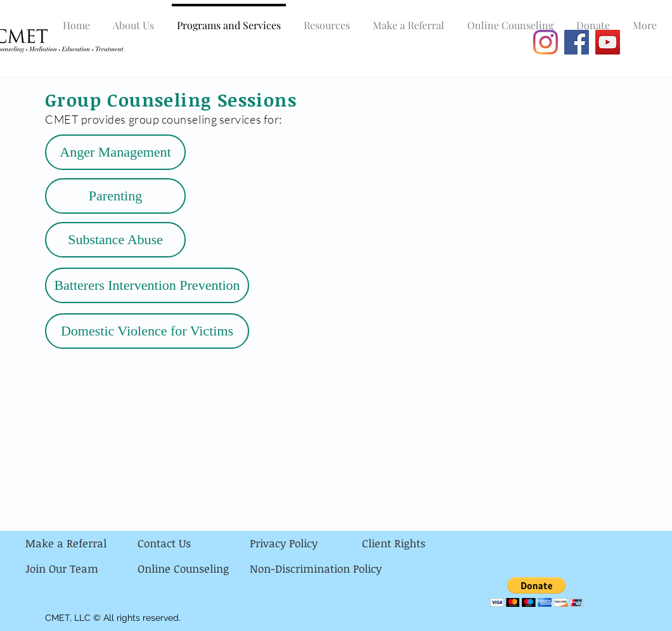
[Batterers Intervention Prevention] (147, 285)
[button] (537, 592)
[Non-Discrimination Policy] (316, 569)
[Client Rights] (418, 543)
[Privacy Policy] (306, 543)
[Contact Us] (194, 543)
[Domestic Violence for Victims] (147, 331)
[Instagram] (546, 42)
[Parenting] (115, 196)
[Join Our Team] (81, 569)
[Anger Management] (115, 152)
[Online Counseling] (194, 569)
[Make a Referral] (81, 543)
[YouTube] (608, 42)
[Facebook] (577, 42)
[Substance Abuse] (115, 240)
